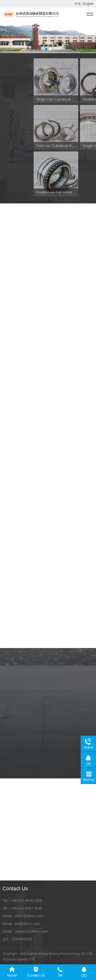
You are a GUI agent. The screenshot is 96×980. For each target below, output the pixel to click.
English (88, 4)
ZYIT (31, 959)
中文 (78, 4)
